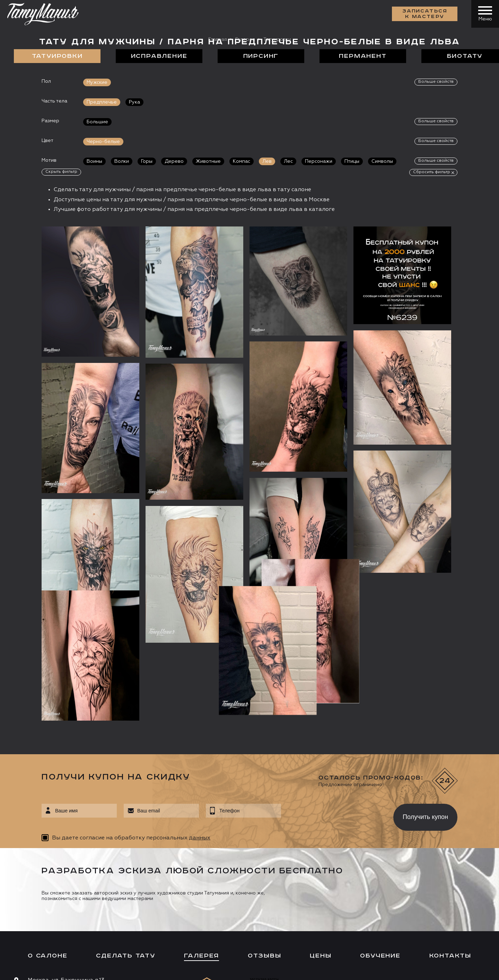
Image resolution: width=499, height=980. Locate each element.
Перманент (363, 56)
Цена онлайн (88, 911)
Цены (321, 815)
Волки (122, 161)
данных (200, 697)
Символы (382, 161)
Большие (97, 122)
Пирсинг (261, 56)
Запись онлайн (37, 911)
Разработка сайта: (76, 970)
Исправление (159, 56)
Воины (94, 161)
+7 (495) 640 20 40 (54, 853)
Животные (208, 161)
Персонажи (319, 161)
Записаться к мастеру (425, 14)
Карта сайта (27, 970)
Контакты (450, 815)
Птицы (352, 161)
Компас (242, 161)
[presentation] (332, 675)
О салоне (47, 815)
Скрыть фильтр (61, 172)
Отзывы (265, 815)
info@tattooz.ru (50, 866)
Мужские (97, 82)
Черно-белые (103, 142)
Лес (288, 161)
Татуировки (57, 56)
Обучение (380, 815)
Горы (147, 161)
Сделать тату (126, 815)
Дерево (174, 161)
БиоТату (465, 56)
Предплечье (102, 102)
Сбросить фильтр (432, 172)
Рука (134, 102)
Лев (267, 161)
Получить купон (425, 677)
